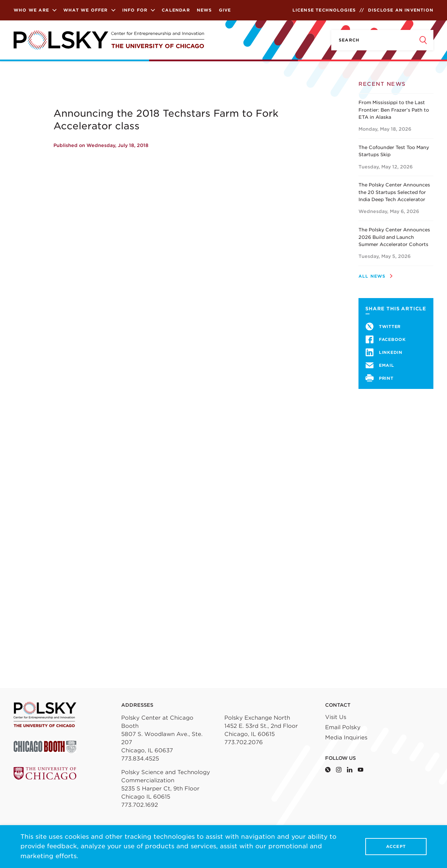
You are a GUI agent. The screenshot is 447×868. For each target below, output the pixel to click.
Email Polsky (343, 727)
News (204, 10)
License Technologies (324, 10)
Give (225, 10)
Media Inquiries (346, 738)
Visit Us (336, 717)
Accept (396, 847)
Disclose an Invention (401, 10)
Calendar (176, 10)
